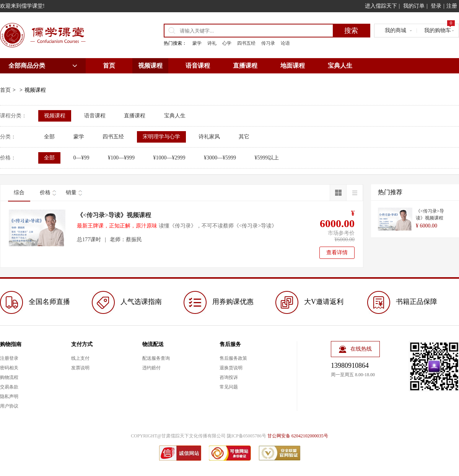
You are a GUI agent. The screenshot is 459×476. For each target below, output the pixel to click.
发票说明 (80, 368)
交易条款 (9, 387)
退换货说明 (231, 368)
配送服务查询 (156, 358)
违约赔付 (151, 368)
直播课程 (245, 66)
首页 (109, 66)
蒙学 (197, 43)
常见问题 (229, 387)
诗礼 (212, 43)
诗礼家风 (209, 137)
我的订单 (414, 6)
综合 (19, 193)
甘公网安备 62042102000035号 (298, 436)
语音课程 (198, 66)
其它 (244, 137)
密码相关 (9, 368)
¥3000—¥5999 (220, 158)
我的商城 (396, 30)
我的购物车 (439, 29)
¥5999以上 (267, 158)
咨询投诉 (229, 377)
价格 (45, 193)
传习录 (268, 43)
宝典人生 (340, 66)
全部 (49, 137)
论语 (285, 43)
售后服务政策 (233, 358)
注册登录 (9, 358)
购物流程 (9, 377)
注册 (452, 6)
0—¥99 (81, 158)
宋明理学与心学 (161, 137)
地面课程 (293, 66)
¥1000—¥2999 (169, 158)
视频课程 (150, 66)
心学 (227, 43)
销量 (71, 193)
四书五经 (246, 43)
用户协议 (9, 406)
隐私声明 (9, 396)
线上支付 (80, 358)
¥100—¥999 (121, 158)
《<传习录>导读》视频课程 (114, 215)
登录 (436, 6)
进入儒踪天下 (381, 6)
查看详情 (337, 253)
